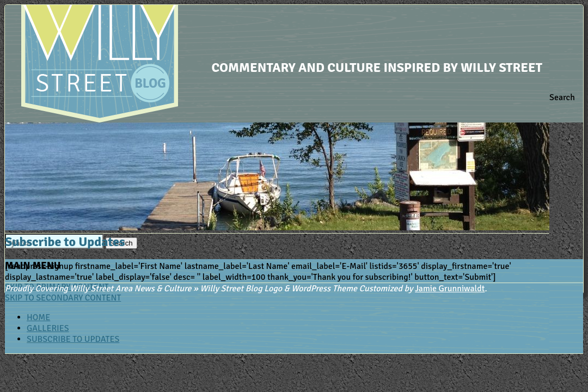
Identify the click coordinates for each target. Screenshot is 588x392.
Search (562, 97)
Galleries (48, 328)
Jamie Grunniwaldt (450, 289)
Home (38, 317)
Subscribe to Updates (73, 339)
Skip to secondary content (63, 298)
